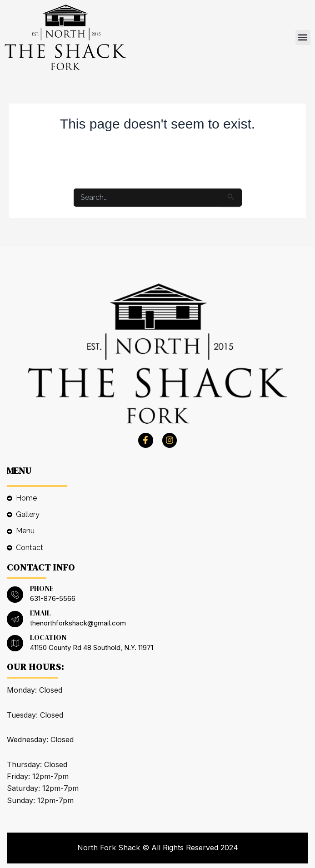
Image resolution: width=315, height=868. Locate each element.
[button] (303, 37)
